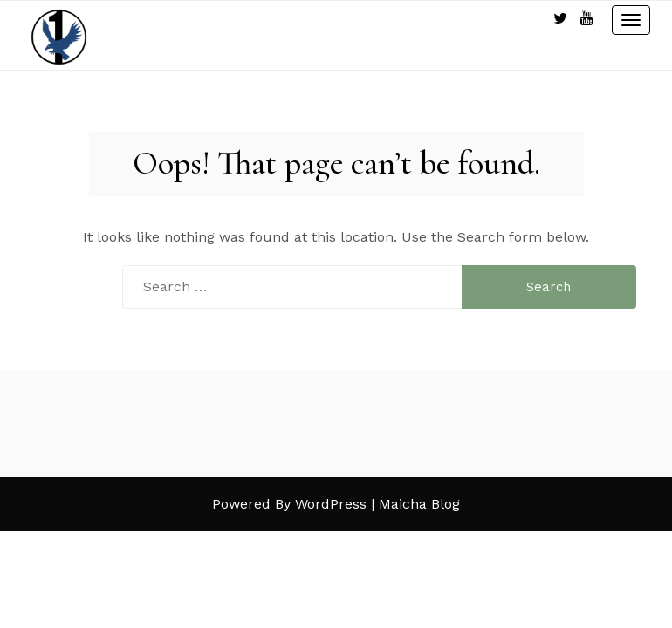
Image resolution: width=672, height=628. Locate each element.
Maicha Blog (419, 504)
